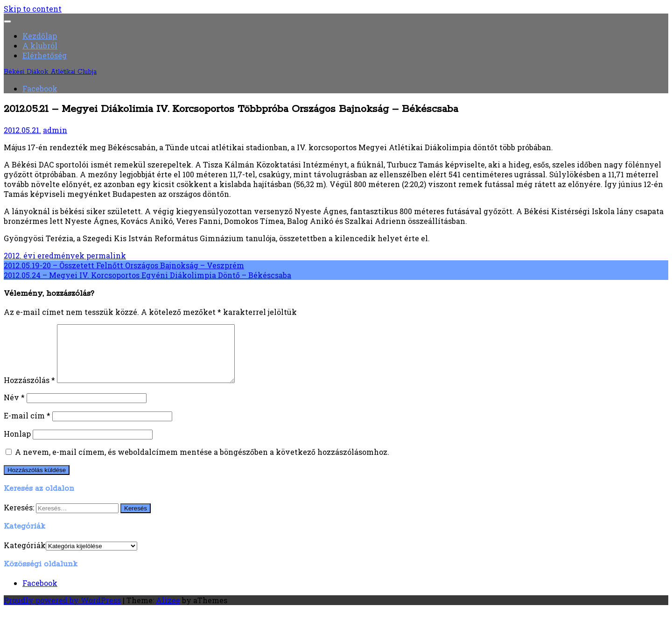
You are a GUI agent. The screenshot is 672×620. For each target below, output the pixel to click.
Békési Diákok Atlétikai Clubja (50, 72)
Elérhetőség (45, 55)
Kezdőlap (40, 36)
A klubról (40, 45)
